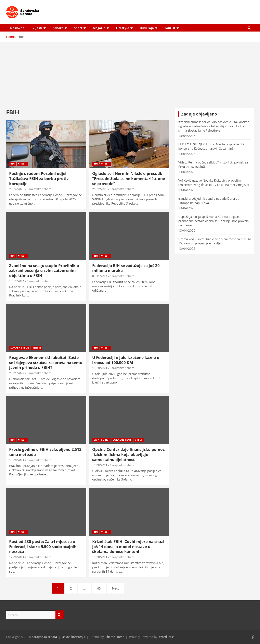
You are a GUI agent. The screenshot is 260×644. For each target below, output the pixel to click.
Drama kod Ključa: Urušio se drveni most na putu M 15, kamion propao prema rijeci (214, 241)
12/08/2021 (17, 557)
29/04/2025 (17, 189)
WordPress (167, 637)
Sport (78, 28)
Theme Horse (115, 637)
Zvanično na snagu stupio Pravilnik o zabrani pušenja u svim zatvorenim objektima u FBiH (44, 271)
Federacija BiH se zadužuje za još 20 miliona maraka (126, 268)
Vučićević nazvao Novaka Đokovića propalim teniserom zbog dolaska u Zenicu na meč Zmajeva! (214, 183)
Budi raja (147, 28)
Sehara (58, 28)
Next (115, 588)
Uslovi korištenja (73, 637)
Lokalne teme (20, 348)
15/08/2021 (17, 460)
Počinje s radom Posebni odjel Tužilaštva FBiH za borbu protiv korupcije (39, 178)
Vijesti (37, 28)
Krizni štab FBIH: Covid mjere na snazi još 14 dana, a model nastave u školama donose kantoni (128, 546)
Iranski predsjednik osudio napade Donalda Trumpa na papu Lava (209, 201)
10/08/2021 (100, 557)
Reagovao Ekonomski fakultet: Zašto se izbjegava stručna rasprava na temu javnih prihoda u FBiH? (46, 362)
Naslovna (17, 28)
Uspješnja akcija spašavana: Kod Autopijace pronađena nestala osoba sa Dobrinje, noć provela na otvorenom (213, 221)
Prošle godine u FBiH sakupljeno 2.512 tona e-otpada (45, 452)
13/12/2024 (17, 281)
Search (60, 615)
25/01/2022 (17, 373)
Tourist (170, 28)
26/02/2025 (100, 189)
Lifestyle (123, 28)
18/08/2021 (100, 368)
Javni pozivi (101, 440)
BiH (12, 164)
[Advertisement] (130, 72)
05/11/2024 (100, 276)
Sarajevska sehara (39, 189)
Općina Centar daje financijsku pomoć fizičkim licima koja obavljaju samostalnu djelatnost (128, 454)
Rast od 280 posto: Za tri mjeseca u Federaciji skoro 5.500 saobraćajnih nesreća (43, 546)
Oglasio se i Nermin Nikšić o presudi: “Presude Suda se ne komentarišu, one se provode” (129, 178)
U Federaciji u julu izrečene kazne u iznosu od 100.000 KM (126, 360)
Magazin (99, 28)
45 (99, 588)
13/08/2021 (100, 465)
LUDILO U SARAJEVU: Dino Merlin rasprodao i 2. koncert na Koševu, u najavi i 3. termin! (212, 146)
